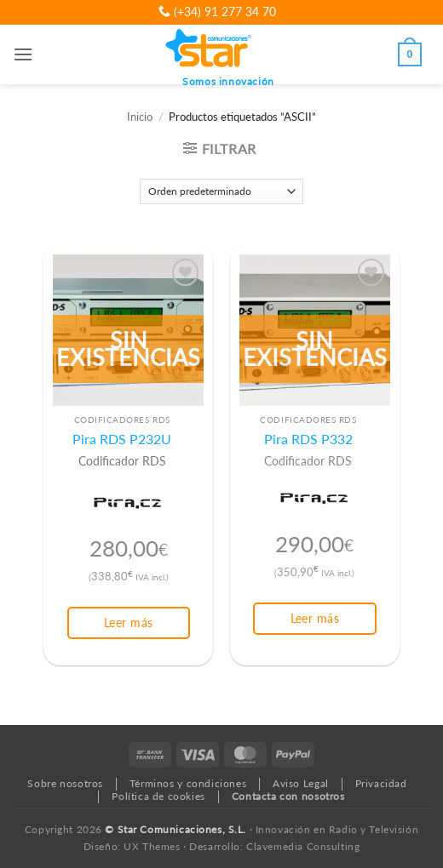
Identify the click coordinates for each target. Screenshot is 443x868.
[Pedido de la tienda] (221, 191)
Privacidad (381, 783)
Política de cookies (158, 796)
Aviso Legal (301, 783)
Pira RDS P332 (308, 439)
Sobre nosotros (65, 783)
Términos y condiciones (188, 783)
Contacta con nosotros (288, 796)
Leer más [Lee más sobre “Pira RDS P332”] (315, 618)
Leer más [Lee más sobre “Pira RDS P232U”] (128, 622)
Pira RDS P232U (122, 439)
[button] (23, 54)
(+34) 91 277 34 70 (217, 11)
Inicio (140, 117)
